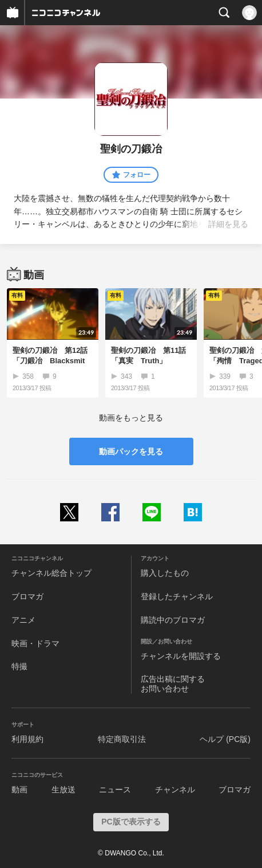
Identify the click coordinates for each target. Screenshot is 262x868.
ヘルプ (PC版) (225, 739)
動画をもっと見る (131, 418)
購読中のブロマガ (173, 620)
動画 (19, 790)
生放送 (63, 790)
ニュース (115, 790)
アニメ (23, 620)
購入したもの (165, 573)
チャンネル (175, 790)
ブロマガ (27, 596)
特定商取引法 (122, 739)
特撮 (19, 666)
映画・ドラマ (35, 643)
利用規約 (27, 739)
